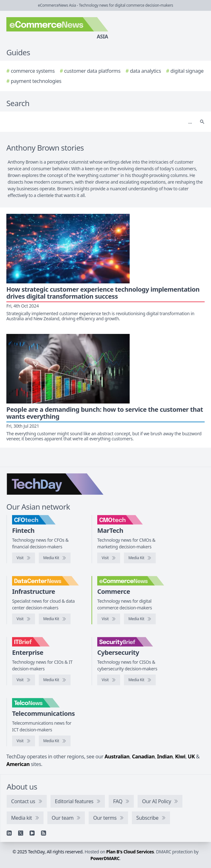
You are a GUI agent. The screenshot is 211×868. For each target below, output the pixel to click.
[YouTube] (32, 833)
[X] (21, 833)
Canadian (143, 756)
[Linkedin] (9, 833)
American (18, 764)
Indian (165, 756)
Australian (117, 756)
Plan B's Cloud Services (130, 852)
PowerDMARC (105, 858)
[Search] (99, 122)
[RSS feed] (44, 833)
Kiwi (180, 756)
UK (191, 756)
